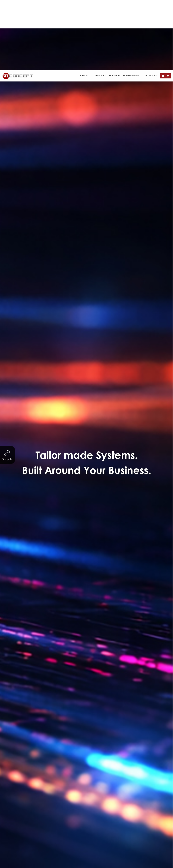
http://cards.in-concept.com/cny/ (103, 498)
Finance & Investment (100, 508)
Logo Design (143, 515)
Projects (86, 5)
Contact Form (106, 691)
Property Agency (34, 515)
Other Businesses (64, 515)
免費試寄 (83, 487)
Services (100, 5)
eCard (87, 515)
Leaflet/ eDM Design (113, 515)
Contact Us (149, 5)
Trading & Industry (135, 508)
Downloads (131, 5)
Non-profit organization (42, 508)
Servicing (72, 508)
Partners (115, 5)
